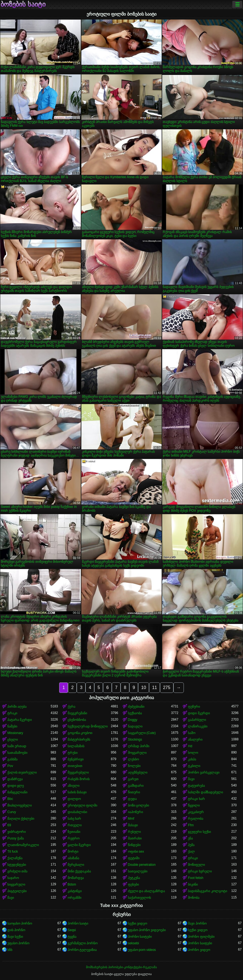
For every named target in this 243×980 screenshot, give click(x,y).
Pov (10, 766)
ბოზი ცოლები (138, 805)
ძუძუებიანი (136, 707)
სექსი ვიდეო (138, 923)
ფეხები (133, 884)
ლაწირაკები (198, 726)
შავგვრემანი (77, 713)
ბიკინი (193, 884)
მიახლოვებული (20, 805)
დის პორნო (16, 930)
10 (144, 688)
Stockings (135, 740)
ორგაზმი (75, 898)
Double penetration (142, 865)
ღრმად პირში (139, 746)
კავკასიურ (196, 812)
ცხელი (13, 740)
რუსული (134, 832)
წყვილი (194, 805)
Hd (190, 746)
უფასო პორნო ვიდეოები (147, 930)
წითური (134, 792)
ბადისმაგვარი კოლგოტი (207, 891)
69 (9, 825)
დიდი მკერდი (199, 713)
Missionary (15, 733)
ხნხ (10, 950)
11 (155, 688)
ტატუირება (196, 786)
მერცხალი (76, 865)
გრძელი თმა (17, 871)
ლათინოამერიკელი (23, 845)
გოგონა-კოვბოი (80, 733)
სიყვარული (16, 884)
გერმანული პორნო (83, 943)
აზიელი (74, 786)
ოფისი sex (136, 852)
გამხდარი (136, 786)
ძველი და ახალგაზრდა (147, 891)
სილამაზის (76, 746)
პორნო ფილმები (201, 937)
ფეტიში (134, 858)
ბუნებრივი (76, 759)
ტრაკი (12, 713)
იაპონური (135, 812)
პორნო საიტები (140, 937)
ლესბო (133, 759)
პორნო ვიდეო (199, 950)
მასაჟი (133, 825)
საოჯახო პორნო (20, 923)
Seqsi (72, 930)
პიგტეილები (17, 891)
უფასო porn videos (142, 950)
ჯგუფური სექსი (199, 832)
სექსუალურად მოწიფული (88, 726)
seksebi (134, 943)
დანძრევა (15, 779)
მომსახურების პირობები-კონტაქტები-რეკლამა (121, 967)
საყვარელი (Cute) (142, 733)
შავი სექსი (15, 937)
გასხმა (12, 759)
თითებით (75, 766)
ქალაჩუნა (15, 858)
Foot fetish (196, 878)
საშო (192, 733)
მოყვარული (137, 753)
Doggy (133, 720)
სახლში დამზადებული (205, 792)
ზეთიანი (74, 832)
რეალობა (196, 819)
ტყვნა (72, 937)
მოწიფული (196, 865)
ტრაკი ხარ (196, 799)
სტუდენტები (17, 865)
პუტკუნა (134, 878)
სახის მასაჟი (77, 792)
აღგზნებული (138, 772)
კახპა (192, 759)
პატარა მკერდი (20, 720)
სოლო (193, 753)
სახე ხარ (74, 819)
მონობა (194, 898)
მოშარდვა (76, 878)
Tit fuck (13, 852)
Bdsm (72, 884)
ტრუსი (73, 753)
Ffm (191, 825)
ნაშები (12, 726)
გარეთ (133, 779)
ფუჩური (194, 707)
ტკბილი (194, 766)
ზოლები (134, 766)
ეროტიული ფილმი (82, 805)
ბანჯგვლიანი (17, 792)
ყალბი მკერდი (79, 845)
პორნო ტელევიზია (82, 950)
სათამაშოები (17, 753)
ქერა (72, 707)
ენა (190, 838)
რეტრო (74, 838)
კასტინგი (75, 891)
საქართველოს (139, 898)
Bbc (10, 799)
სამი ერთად (17, 746)
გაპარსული (197, 720)
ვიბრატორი (17, 832)
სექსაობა (135, 713)
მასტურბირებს (79, 740)
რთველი (75, 825)
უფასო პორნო (18, 943)
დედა (132, 799)
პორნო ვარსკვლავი (204, 772)
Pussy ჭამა (16, 838)
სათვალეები (138, 871)
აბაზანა (73, 858)
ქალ (191, 852)
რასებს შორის (79, 779)
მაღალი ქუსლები (21, 819)
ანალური (195, 740)
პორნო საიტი (78, 923)
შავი (191, 779)
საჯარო (13, 878)
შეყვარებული (78, 772)
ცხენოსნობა (77, 720)
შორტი (73, 852)
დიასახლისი (77, 812)
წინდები (134, 845)
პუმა (191, 845)
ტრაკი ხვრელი (200, 871)
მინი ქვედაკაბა (79, 871)
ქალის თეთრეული (22, 772)
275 (167, 688)
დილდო (74, 799)
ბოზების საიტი (23, 4)
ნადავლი (135, 726)
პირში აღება (17, 707)
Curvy (12, 812)
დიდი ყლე (16, 786)
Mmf (131, 819)
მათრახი (135, 838)
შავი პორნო (197, 923)
